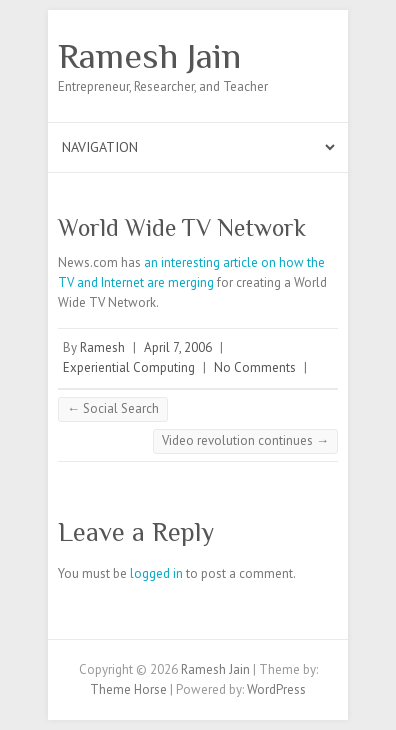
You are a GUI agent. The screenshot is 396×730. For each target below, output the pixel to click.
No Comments (255, 367)
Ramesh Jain (149, 56)
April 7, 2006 (178, 347)
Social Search (113, 408)
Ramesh (102, 347)
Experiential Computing (129, 367)
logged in (156, 573)
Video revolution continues (245, 440)
